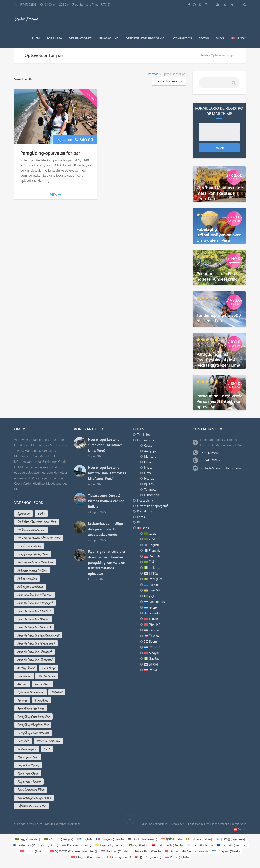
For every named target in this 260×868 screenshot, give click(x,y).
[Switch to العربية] (165, 534)
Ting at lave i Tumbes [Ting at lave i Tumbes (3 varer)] (29, 782)
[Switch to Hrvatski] (165, 630)
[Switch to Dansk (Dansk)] (172, 851)
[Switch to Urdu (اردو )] (138, 845)
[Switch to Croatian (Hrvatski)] (116, 851)
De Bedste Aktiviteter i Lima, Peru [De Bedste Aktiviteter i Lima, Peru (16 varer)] (37, 522)
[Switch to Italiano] (165, 568)
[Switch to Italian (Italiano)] (199, 839)
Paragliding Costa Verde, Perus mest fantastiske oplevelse (220, 401)
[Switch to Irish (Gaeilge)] (119, 857)
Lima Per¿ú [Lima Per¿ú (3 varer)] (49, 668)
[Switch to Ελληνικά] (165, 647)
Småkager (178, 824)
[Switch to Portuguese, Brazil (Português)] (35, 845)
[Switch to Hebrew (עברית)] (200, 845)
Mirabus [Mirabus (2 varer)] (22, 684)
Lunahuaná (152, 495)
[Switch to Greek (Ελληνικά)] (226, 851)
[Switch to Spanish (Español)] (110, 845)
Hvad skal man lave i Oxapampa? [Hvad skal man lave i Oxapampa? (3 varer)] (36, 643)
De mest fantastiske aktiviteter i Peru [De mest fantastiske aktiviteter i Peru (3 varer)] (39, 538)
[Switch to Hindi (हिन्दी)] (171, 839)
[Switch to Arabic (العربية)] (28, 839)
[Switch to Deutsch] (165, 556)
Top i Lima (54, 38)
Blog (220, 38)
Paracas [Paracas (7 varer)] (22, 700)
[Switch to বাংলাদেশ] (165, 539)
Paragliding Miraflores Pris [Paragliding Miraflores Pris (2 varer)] (33, 725)
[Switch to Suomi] (165, 642)
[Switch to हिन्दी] (165, 562)
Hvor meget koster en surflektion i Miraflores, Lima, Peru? (106, 445)
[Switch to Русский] (165, 585)
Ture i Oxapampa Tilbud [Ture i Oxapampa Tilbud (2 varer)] (31, 790)
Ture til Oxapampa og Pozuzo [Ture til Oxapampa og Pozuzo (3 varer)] (34, 798)
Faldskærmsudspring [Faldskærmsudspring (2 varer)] (29, 546)
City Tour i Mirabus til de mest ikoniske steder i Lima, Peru (220, 193)
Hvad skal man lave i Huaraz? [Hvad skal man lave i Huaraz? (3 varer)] (34, 627)
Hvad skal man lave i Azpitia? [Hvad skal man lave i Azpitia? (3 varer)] (34, 611)
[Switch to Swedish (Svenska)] (232, 845)
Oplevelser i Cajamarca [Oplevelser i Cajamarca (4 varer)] (30, 692)
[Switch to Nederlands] (165, 602)
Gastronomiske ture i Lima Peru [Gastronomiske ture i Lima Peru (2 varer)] (35, 562)
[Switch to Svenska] (165, 613)
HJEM (36, 38)
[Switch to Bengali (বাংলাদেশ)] (58, 839)
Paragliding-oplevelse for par (50, 153)
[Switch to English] (165, 545)
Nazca (148, 468)
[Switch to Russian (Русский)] (77, 845)
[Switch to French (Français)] (110, 839)
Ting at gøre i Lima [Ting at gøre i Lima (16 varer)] (28, 757)
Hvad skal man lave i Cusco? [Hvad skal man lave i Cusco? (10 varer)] (33, 619)
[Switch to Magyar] (165, 653)
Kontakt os (182, 38)
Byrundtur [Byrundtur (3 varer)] (24, 513)
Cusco (148, 446)
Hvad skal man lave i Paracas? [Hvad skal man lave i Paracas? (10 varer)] (35, 652)
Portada (153, 74)
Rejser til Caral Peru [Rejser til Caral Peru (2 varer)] (48, 741)
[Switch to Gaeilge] (165, 659)
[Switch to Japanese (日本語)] (230, 839)
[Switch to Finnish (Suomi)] (195, 851)
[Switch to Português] (165, 579)
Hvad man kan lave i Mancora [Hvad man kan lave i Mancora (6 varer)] (34, 595)
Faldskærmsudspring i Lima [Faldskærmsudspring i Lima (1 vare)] (33, 554)
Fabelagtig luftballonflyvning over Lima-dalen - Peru (219, 235)
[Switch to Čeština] (165, 636)
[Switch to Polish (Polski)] (177, 857)
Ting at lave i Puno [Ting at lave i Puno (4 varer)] (28, 773)
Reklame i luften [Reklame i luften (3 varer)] (27, 749)
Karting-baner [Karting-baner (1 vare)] (26, 668)
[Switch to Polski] (165, 670)
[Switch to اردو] (165, 596)
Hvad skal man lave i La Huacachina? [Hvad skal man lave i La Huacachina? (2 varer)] (38, 635)
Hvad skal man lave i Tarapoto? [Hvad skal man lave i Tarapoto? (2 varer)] (35, 660)
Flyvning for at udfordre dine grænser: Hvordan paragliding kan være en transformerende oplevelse (107, 563)
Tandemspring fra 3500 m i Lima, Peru (219, 318)
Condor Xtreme (26, 19)
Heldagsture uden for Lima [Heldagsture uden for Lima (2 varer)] (32, 570)
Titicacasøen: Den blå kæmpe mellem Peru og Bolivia (106, 501)
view (56, 194)
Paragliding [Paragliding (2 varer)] (41, 700)
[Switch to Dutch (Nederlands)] (167, 845)
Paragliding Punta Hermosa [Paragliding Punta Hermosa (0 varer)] (33, 733)
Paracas (149, 462)
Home (204, 55)
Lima (147, 473)
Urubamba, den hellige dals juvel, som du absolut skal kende (105, 529)
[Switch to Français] (165, 551)
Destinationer (80, 38)
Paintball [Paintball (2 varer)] (57, 692)
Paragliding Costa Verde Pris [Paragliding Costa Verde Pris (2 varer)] (33, 717)
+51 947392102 (210, 453)
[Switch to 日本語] (165, 573)
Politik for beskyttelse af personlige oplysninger (217, 824)
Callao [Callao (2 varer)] (41, 513)
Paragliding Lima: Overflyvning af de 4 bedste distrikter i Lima (218, 360)
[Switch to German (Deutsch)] (142, 839)
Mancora (150, 457)
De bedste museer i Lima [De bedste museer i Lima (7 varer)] (31, 530)
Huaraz (149, 478)
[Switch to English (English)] (84, 839)
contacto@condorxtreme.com (220, 468)
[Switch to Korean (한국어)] (148, 857)
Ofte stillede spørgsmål (146, 38)
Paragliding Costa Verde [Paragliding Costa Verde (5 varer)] (31, 708)
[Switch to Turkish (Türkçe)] (33, 851)
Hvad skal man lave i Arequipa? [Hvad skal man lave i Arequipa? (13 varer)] (35, 603)
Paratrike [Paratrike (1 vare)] (23, 741)
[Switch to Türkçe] (165, 619)
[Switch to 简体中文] (165, 625)
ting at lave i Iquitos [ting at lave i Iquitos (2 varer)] (28, 765)
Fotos (204, 38)
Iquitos (149, 484)
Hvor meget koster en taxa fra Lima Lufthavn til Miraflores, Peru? (107, 473)
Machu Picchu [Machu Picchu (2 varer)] (47, 676)
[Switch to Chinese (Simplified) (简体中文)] (74, 851)
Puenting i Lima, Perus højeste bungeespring (217, 276)
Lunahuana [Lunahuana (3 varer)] (24, 676)
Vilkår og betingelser (154, 824)
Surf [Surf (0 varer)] (47, 749)
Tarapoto (150, 489)
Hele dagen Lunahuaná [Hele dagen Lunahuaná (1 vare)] (30, 587)
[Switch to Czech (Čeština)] (148, 851)
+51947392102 (27, 5)
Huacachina (109, 38)
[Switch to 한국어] (165, 664)
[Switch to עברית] (165, 607)
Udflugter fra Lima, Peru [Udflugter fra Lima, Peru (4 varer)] (31, 806)
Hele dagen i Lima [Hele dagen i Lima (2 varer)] (27, 578)
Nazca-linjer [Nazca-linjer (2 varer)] (42, 684)
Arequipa (150, 451)
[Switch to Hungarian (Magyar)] (87, 857)
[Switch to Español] (165, 590)
